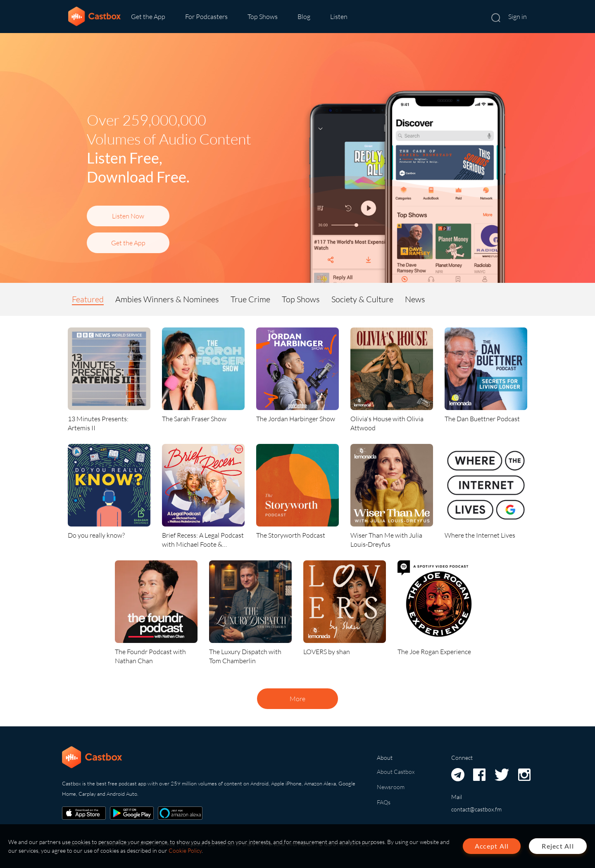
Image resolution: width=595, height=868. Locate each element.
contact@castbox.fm (476, 809)
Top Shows (263, 17)
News (415, 299)
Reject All (558, 846)
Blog (304, 17)
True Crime (250, 299)
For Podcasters (206, 17)
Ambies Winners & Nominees (167, 299)
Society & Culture (362, 299)
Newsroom (391, 787)
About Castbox (396, 772)
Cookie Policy (185, 850)
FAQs (384, 802)
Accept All (492, 846)
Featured (88, 299)
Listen (339, 17)
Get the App (148, 17)
